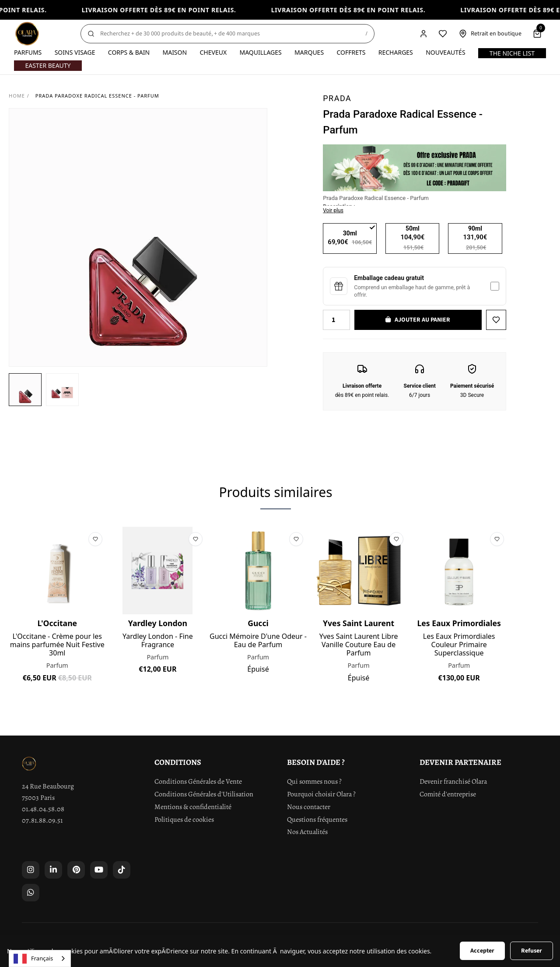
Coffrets (351, 52)
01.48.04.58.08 (43, 809)
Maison (175, 52)
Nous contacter (309, 807)
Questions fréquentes (317, 820)
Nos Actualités (307, 832)
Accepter (482, 951)
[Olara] (27, 34)
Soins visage (75, 52)
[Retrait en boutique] (490, 34)
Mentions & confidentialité (193, 807)
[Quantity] (336, 320)
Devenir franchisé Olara (453, 781)
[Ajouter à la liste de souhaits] (496, 320)
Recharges (396, 52)
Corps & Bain (129, 52)
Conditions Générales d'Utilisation (204, 794)
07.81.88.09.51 (42, 820)
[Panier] (537, 34)
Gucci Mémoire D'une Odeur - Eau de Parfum (258, 641)
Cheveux (213, 52)
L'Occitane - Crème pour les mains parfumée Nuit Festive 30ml (57, 645)
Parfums (28, 52)
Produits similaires (275, 492)
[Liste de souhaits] (443, 34)
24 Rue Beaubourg (48, 786)
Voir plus (333, 210)
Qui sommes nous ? (314, 781)
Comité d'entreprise (448, 794)
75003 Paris (38, 798)
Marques (309, 52)
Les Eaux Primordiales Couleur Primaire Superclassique (459, 645)
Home (17, 96)
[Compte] (423, 34)
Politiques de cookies (184, 820)
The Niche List (512, 53)
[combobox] (40, 958)
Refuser (532, 951)
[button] (25, 390)
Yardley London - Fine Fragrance (158, 641)
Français (33, 959)
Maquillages (260, 52)
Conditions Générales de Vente (198, 781)
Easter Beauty (48, 65)
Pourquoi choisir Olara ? (321, 794)
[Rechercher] (227, 34)
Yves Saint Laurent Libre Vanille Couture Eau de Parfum (359, 645)
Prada (337, 98)
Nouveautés (445, 52)
